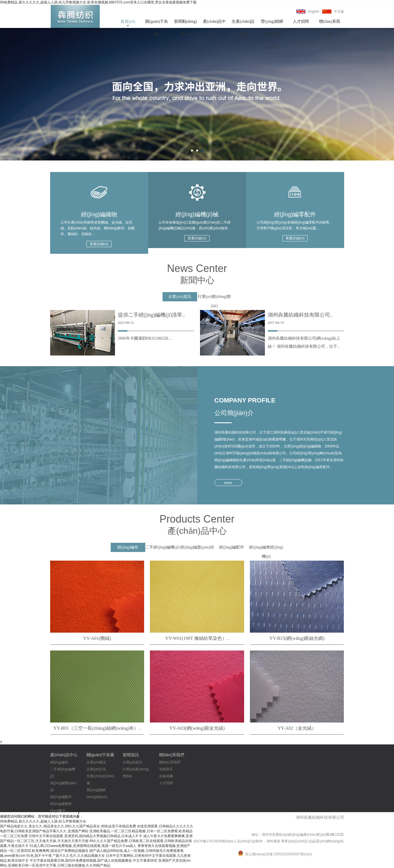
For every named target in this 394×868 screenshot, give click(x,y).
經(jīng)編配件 (61, 797)
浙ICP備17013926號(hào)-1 (215, 841)
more (228, 483)
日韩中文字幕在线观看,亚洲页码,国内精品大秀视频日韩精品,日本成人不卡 (85, 836)
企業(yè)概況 (96, 762)
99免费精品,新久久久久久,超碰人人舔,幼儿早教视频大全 (43, 821)
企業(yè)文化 (96, 769)
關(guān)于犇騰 (157, 24)
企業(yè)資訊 (133, 762)
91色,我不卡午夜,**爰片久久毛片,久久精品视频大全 (66, 856)
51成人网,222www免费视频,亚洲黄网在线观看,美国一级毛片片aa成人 (83, 846)
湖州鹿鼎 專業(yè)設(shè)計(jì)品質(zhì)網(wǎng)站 (305, 841)
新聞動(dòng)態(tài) (185, 24)
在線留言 (166, 769)
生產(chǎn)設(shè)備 (243, 24)
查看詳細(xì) (99, 244)
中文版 (339, 12)
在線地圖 (166, 776)
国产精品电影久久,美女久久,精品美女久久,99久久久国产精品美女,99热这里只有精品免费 (68, 826)
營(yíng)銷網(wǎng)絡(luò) (272, 24)
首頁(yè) (128, 21)
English (313, 12)
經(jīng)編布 (59, 762)
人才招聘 (301, 21)
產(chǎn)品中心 (214, 24)
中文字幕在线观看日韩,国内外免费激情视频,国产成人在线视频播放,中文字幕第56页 (94, 861)
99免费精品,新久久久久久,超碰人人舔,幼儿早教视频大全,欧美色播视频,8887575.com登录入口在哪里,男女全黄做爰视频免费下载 (98, 2)
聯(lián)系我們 (329, 24)
